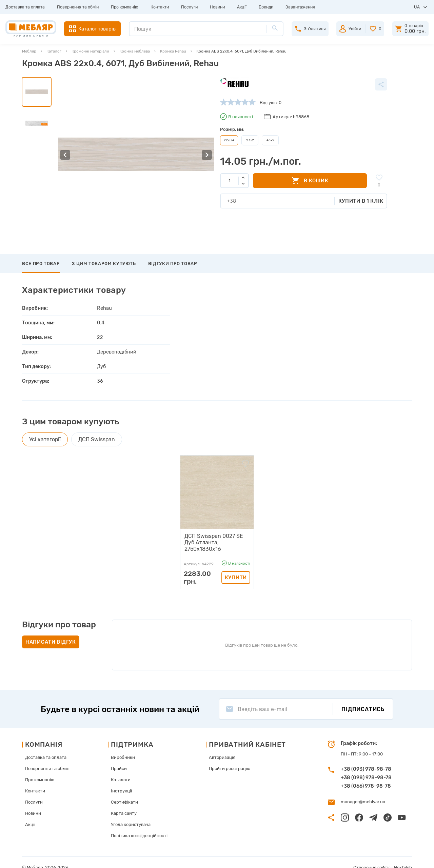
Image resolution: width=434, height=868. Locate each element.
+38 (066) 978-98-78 (366, 775)
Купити (236, 567)
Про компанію (125, 7)
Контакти (160, 7)
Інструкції (121, 781)
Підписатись (363, 699)
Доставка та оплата (25, 7)
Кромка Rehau (173, 51)
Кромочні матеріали (90, 51)
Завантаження (300, 7)
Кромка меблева (135, 51)
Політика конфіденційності (139, 825)
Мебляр (29, 51)
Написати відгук (51, 632)
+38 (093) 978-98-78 (366, 759)
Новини (217, 7)
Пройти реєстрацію (230, 758)
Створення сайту (371, 857)
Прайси (119, 758)
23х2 (250, 140)
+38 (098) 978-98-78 (366, 767)
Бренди (266, 7)
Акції (242, 7)
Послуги (189, 7)
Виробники (123, 747)
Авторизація (222, 747)
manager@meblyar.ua (363, 792)
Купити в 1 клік (361, 201)
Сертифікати (124, 792)
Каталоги (121, 770)
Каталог (54, 51)
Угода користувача (131, 814)
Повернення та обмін (78, 7)
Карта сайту (124, 803)
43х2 (270, 140)
